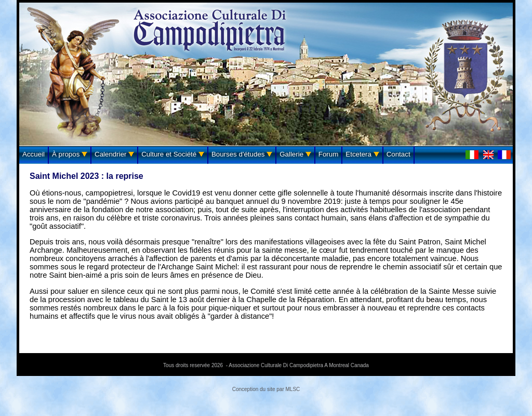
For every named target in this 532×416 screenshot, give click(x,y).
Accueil (34, 154)
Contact (398, 154)
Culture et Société (173, 154)
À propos (70, 154)
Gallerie (295, 154)
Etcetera (362, 154)
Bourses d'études (242, 154)
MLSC (293, 389)
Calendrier (114, 154)
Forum (329, 154)
